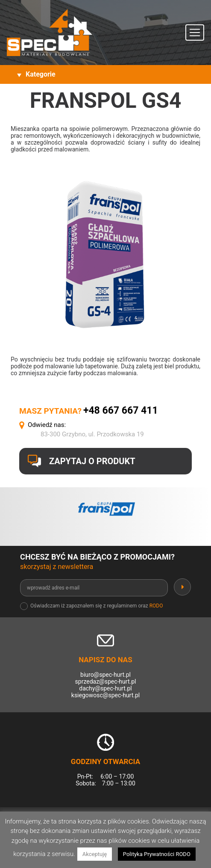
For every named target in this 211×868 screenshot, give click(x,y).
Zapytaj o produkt (92, 461)
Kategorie (41, 74)
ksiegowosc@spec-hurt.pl (105, 695)
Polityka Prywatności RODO (157, 854)
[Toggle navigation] (195, 33)
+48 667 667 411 (121, 410)
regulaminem (122, 606)
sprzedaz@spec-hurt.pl (106, 681)
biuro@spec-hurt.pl (105, 675)
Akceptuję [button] (95, 854)
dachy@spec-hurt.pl (105, 688)
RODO (156, 606)
